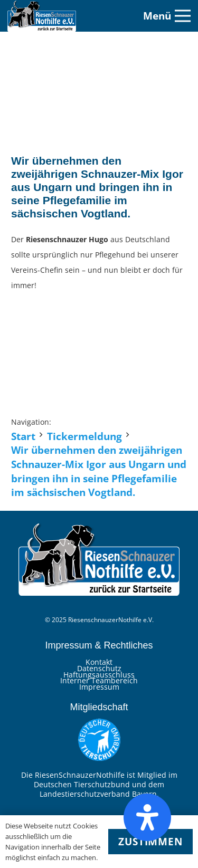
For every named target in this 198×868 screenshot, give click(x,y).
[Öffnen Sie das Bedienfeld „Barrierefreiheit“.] (147, 817)
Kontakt (99, 662)
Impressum (99, 687)
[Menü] (167, 16)
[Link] (42, 16)
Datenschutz (99, 668)
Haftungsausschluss (99, 675)
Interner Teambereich (99, 680)
